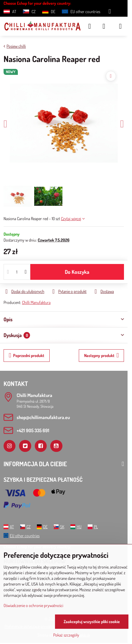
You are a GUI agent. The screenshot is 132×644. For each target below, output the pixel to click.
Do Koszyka (77, 272)
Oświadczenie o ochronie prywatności (33, 605)
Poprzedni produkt (27, 355)
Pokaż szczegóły (66, 635)
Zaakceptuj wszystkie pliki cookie (92, 621)
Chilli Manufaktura (36, 302)
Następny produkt (102, 355)
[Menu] (120, 26)
